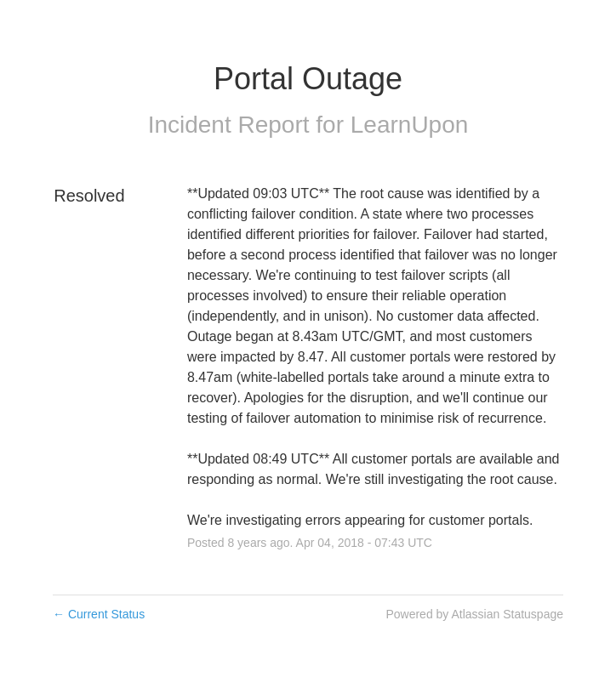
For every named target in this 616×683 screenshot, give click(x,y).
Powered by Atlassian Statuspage (474, 614)
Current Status (99, 614)
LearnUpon (410, 125)
